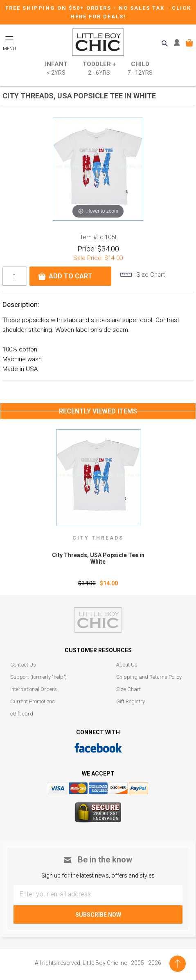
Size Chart (128, 689)
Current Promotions (33, 701)
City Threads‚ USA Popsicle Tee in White (98, 558)
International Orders (34, 689)
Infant (56, 69)
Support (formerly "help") (38, 677)
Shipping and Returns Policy (149, 677)
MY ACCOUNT (179, 43)
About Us (127, 665)
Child (140, 69)
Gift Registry (131, 701)
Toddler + (99, 69)
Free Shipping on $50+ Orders (59, 8)
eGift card (22, 714)
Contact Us (23, 665)
